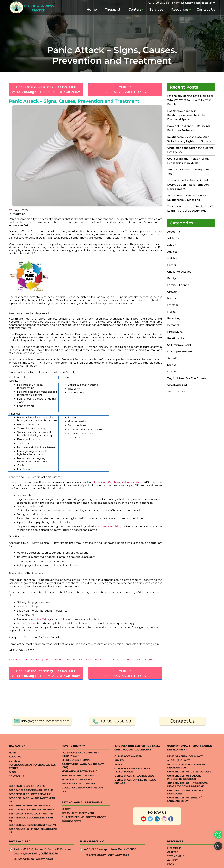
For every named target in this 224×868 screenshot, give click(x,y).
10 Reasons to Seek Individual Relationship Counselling (187, 198)
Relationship (175, 338)
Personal (173, 325)
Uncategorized (177, 385)
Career (172, 265)
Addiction (174, 238)
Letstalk (173, 305)
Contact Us (206, 9)
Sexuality (173, 358)
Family (172, 278)
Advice (172, 245)
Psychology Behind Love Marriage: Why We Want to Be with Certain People (190, 100)
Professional (175, 332)
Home (92, 9)
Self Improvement (179, 345)
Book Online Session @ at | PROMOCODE (46, 90)
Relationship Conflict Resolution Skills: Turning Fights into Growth (189, 139)
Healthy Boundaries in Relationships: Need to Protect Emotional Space (187, 115)
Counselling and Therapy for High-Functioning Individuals (190, 161)
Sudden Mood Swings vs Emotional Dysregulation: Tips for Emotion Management (190, 185)
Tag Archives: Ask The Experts (187, 378)
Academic (174, 232)
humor (172, 298)
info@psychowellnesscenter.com (196, 3)
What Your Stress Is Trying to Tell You (189, 172)
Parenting (174, 318)
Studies (172, 372)
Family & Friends (178, 285)
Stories (172, 365)
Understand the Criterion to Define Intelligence (190, 150)
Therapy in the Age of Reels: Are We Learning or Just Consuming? (191, 209)
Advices (172, 252)
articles (172, 258)
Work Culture (176, 392)
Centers (135, 9)
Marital (172, 312)
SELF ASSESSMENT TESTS (125, 90)
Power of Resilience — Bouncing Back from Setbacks (188, 128)
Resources (180, 9)
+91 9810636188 (160, 3)
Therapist (113, 9)
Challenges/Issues (179, 272)
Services (156, 9)
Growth (172, 292)
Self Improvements (180, 352)
